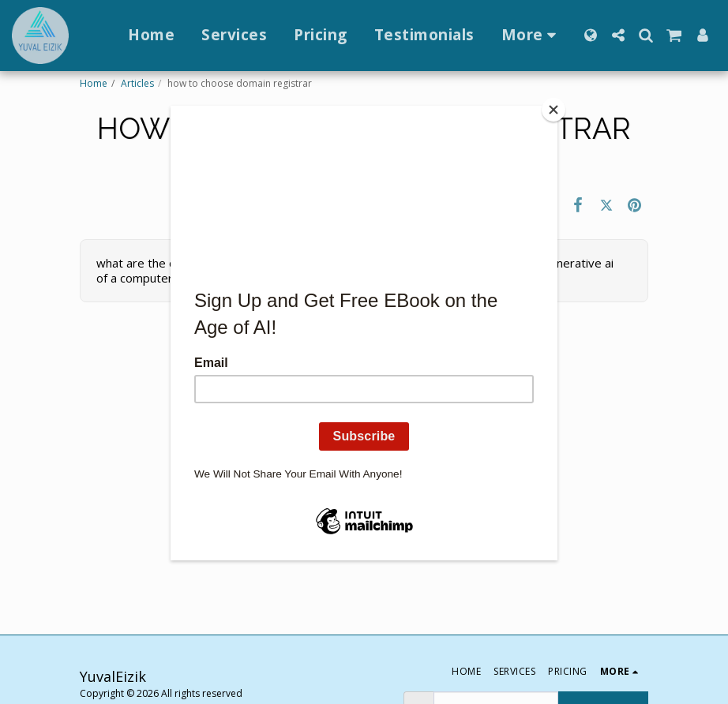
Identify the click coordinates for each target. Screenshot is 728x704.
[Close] (554, 110)
